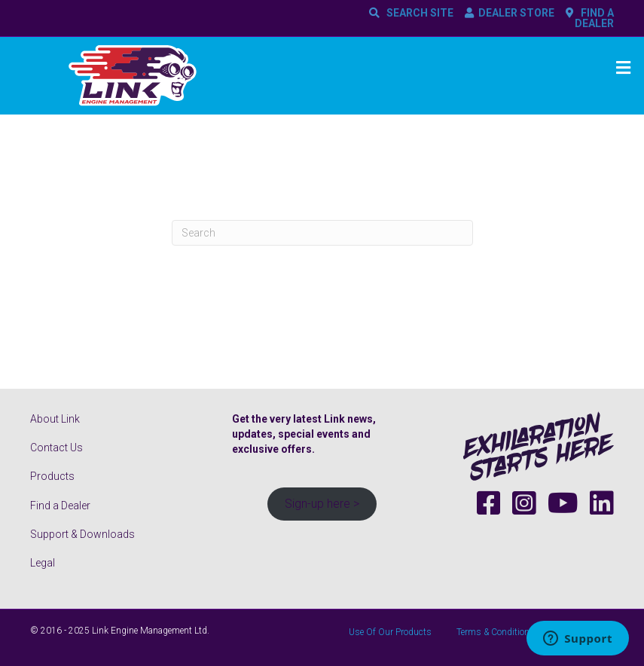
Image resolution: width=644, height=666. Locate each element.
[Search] (322, 233)
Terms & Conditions (496, 632)
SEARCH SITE (418, 13)
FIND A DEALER (594, 18)
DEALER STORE (516, 13)
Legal (43, 563)
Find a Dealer (60, 506)
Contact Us (56, 448)
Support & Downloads (82, 534)
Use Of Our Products (390, 632)
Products (52, 476)
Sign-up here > (322, 504)
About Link (55, 419)
